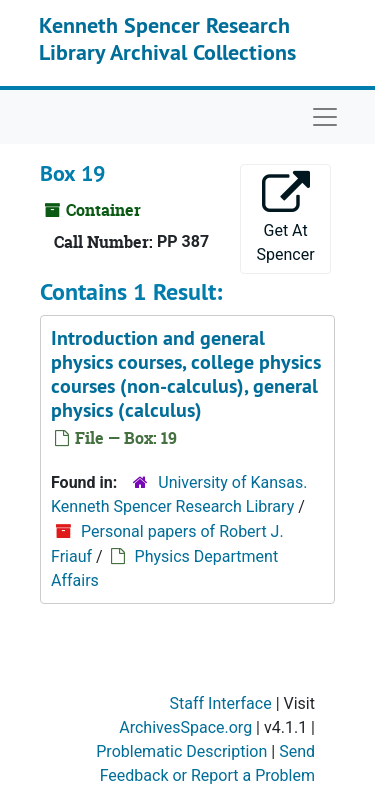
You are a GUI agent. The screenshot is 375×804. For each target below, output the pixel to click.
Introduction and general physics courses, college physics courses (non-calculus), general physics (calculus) (186, 374)
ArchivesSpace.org (185, 727)
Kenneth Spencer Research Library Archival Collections (167, 38)
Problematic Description (181, 751)
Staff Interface (221, 703)
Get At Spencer (286, 217)
